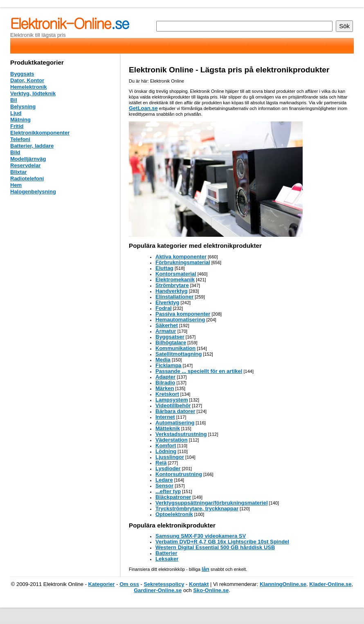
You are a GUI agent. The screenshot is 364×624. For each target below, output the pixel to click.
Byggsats (22, 74)
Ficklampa (169, 365)
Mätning (20, 120)
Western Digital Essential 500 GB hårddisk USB (215, 547)
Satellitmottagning (179, 354)
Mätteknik (168, 428)
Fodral (164, 308)
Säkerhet (167, 325)
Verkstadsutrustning (181, 434)
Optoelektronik (174, 514)
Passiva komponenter (183, 314)
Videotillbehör (173, 405)
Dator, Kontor (27, 80)
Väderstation (172, 440)
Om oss (129, 584)
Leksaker (167, 559)
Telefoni (20, 139)
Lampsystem (172, 400)
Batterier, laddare (32, 146)
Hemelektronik (29, 87)
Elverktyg (167, 302)
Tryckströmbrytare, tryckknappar (197, 508)
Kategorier (102, 584)
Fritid (17, 126)
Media (163, 360)
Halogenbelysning (33, 192)
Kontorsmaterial (176, 274)
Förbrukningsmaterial (183, 262)
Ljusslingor (170, 457)
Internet (165, 417)
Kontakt (199, 584)
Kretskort (167, 394)
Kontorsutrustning (179, 474)
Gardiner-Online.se (158, 590)
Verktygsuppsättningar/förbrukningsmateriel (212, 503)
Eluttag (164, 268)
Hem (16, 185)
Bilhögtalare (171, 342)
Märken (165, 388)
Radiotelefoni (27, 178)
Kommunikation (175, 348)
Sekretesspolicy (164, 584)
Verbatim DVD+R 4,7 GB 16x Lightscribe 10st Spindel (222, 542)
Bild (15, 152)
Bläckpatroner (173, 497)
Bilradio (165, 383)
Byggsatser (170, 337)
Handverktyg (172, 291)
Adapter (165, 377)
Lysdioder (168, 468)
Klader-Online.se (330, 584)
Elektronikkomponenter (40, 133)
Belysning (23, 107)
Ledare (164, 480)
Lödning (166, 451)
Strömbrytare (172, 285)
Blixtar (18, 172)
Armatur (166, 331)
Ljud (16, 113)
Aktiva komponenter (181, 257)
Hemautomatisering (180, 320)
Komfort (166, 446)
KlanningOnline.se (283, 584)
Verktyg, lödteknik (33, 93)
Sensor (164, 486)
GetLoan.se (143, 108)
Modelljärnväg (28, 159)
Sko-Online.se (211, 590)
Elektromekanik (175, 279)
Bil (14, 100)
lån (206, 569)
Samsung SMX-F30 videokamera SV (201, 536)
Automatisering (175, 423)
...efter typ (168, 491)
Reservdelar (25, 165)
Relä (161, 463)
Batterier (166, 553)
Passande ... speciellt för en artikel (199, 371)
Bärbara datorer (175, 411)
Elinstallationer (174, 297)
